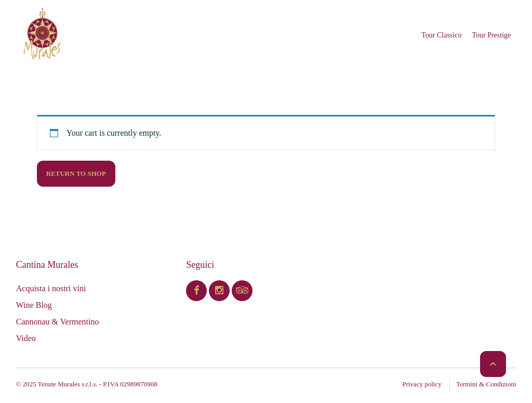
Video (26, 338)
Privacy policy (422, 384)
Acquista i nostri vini (51, 288)
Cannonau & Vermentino (58, 322)
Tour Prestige (491, 35)
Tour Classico (441, 35)
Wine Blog (34, 305)
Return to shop (76, 173)
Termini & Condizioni (486, 384)
